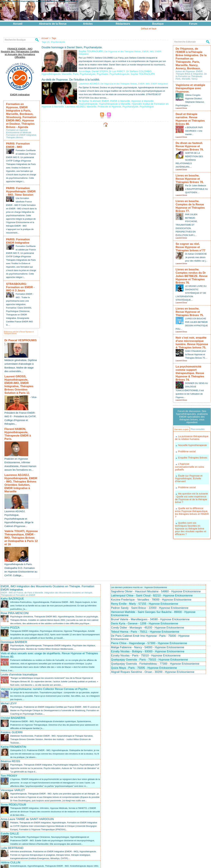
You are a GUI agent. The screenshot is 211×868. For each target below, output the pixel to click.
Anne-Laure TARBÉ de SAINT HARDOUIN (27, 783)
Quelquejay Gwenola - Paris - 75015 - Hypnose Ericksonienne (149, 614)
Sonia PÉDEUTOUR (13, 769)
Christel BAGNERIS (13, 675)
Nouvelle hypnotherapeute (191, 415)
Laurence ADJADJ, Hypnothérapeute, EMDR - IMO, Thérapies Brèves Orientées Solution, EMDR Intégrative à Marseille (19, 454)
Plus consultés (182, 399)
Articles (88, 24)
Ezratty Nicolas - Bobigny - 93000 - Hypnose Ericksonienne (148, 605)
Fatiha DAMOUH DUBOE (17, 845)
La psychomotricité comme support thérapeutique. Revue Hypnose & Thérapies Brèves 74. (191, 338)
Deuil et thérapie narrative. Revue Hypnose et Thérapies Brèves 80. (191, 105)
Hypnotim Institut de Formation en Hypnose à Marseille (133, 99)
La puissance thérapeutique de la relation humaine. (191, 408)
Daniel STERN (97, 68)
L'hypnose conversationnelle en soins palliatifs (191, 435)
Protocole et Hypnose (80, 102)
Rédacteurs (123, 24)
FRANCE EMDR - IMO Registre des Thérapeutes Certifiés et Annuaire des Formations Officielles (20, 50)
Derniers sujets (183, 392)
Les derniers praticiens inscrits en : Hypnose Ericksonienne (141, 541)
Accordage (84, 68)
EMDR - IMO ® (133, 862)
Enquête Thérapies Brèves (192, 427)
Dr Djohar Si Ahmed (88, 97)
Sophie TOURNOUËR (89, 51)
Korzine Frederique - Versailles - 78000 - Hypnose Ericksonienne (151, 554)
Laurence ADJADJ (87, 80)
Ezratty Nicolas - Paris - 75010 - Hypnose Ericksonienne (146, 610)
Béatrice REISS (10, 719)
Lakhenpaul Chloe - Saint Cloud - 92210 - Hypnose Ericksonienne (152, 550)
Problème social (186, 421)
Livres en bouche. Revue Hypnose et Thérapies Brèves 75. (192, 280)
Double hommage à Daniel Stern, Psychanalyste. (72, 47)
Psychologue (113, 102)
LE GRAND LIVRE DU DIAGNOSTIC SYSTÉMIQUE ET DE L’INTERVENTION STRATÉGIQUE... (192, 262)
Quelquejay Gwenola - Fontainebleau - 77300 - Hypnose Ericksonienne (155, 618)
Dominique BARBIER (14, 600)
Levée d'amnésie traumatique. (19, 632)
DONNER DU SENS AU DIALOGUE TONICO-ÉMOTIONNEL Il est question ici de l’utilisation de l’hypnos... (191, 352)
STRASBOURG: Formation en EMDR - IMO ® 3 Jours (21, 284)
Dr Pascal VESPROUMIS (18, 336)
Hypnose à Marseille (134, 97)
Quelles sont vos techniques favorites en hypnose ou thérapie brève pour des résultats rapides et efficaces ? (192, 488)
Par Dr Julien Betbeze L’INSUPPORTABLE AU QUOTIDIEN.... (196, 168)
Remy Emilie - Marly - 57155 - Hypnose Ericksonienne (145, 558)
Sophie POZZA (10, 585)
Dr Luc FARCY (112, 68)
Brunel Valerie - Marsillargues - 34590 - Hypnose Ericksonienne (150, 573)
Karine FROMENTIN (13, 704)
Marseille (83, 71)
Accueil (18, 24)
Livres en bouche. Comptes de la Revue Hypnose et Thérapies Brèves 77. (191, 183)
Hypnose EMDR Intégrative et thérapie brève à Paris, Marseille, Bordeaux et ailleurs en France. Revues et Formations (39, 1)
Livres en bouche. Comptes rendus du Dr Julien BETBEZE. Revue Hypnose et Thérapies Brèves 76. (192, 248)
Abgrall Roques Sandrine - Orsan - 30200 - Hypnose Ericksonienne (153, 626)
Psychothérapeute (129, 71)
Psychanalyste (101, 71)
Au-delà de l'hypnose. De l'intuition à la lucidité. (71, 76)
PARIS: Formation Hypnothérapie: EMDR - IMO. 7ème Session (19, 182)
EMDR (102, 97)
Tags (53, 38)
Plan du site (103, 864)
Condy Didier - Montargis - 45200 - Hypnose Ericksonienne (147, 582)
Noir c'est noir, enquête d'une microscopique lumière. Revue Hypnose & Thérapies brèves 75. (192, 309)
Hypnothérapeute (151, 68)
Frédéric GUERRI (12, 690)
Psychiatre (114, 71)
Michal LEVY (9, 661)
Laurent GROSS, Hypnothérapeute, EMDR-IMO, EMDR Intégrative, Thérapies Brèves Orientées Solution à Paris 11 (21, 375)
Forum (193, 24)
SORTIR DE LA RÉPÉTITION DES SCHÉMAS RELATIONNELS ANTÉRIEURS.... (190, 141)
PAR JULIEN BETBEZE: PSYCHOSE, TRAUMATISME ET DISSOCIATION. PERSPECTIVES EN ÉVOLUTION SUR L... (187, 198)
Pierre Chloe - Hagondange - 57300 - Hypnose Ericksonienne (149, 597)
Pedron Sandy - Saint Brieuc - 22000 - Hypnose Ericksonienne (150, 562)
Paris (91, 71)
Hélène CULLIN (10, 830)
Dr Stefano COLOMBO (131, 68)
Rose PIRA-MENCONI (15, 567)
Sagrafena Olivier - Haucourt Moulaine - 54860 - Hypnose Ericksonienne (156, 545)
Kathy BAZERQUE (12, 553)
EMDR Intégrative (20, 89)
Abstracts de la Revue (53, 24)
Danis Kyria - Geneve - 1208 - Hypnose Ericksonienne (145, 577)
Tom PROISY (9, 733)
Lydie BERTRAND (12, 816)
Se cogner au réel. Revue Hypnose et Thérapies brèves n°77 (192, 220)
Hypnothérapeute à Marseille (92, 99)
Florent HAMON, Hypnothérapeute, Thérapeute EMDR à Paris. (21, 413)
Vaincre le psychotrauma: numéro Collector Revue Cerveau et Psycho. (44, 646)
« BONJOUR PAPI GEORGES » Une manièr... (195, 114)
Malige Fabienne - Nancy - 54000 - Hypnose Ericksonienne (148, 601)
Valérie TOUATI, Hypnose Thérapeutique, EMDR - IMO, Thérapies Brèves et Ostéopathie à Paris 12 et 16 (20, 497)
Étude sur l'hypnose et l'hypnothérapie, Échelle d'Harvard (188, 445)
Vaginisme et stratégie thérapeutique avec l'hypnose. (188, 78)
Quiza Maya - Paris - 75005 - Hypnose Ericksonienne (144, 622)
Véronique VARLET (13, 751)
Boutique (158, 24)
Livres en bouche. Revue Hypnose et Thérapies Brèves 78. (192, 159)
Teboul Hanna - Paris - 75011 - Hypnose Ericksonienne (145, 586)
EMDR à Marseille (115, 97)
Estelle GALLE (10, 798)
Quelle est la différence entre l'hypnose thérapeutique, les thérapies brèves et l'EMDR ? (191, 476)
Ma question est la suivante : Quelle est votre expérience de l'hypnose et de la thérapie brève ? (192, 463)
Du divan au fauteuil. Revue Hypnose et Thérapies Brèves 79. (192, 128)
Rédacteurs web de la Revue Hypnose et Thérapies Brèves (19, 328)
